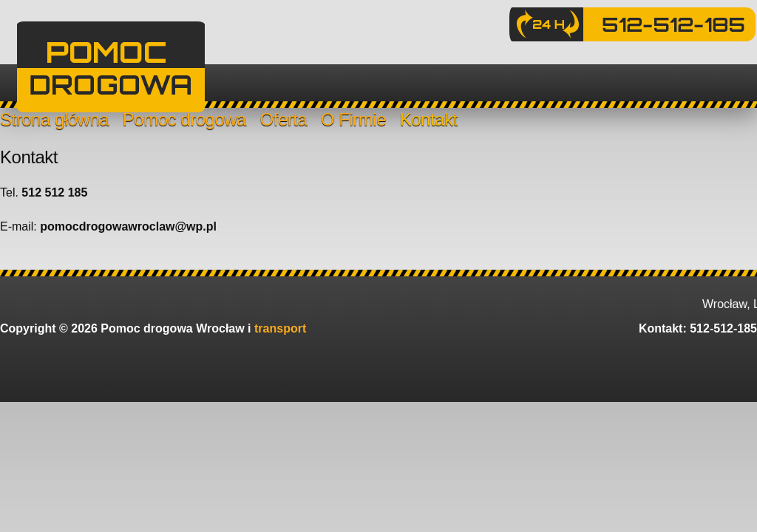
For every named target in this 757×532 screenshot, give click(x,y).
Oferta (284, 119)
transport (280, 328)
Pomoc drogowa (184, 119)
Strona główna (54, 119)
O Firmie (353, 119)
